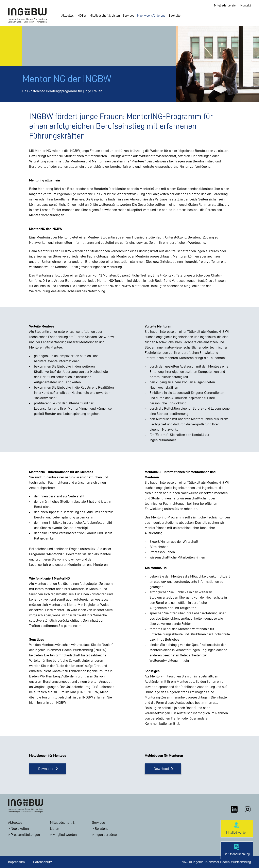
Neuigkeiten (20, 829)
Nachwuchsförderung (151, 16)
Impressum (16, 862)
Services (128, 16)
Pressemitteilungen (25, 835)
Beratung (102, 829)
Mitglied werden (65, 835)
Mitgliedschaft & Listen (105, 16)
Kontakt (246, 5)
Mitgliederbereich (226, 5)
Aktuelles (67, 16)
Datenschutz (42, 862)
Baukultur (175, 16)
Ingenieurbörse (106, 835)
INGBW (82, 16)
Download (46, 769)
